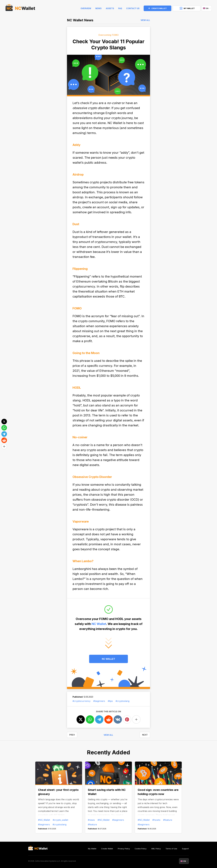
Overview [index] (86, 8)
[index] (20, 8)
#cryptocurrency (82, 701)
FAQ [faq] (120, 8)
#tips (110, 701)
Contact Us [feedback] (133, 8)
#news (91, 820)
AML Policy (156, 849)
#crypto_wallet (60, 820)
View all (145, 20)
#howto (156, 820)
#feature (92, 824)
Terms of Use (171, 849)
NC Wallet (99, 624)
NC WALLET (108, 659)
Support (185, 849)
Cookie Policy (141, 849)
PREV (72, 735)
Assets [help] (110, 8)
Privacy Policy (124, 849)
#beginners (99, 701)
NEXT (145, 735)
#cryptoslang (122, 701)
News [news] (98, 8)
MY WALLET (187, 8)
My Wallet (92, 849)
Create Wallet (107, 849)
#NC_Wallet (44, 820)
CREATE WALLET (158, 8)
